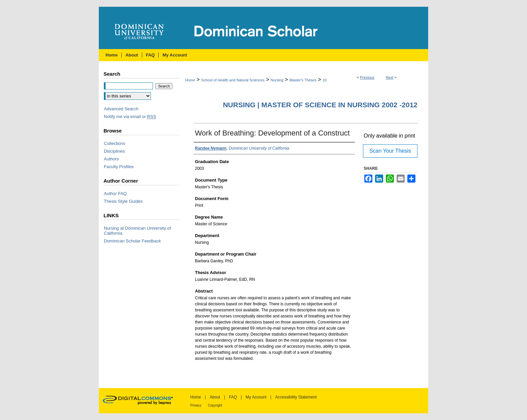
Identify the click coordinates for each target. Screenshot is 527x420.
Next (390, 77)
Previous (367, 77)
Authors (111, 159)
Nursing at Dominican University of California (137, 231)
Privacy (196, 405)
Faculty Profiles (119, 167)
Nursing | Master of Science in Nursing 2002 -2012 (320, 105)
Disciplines (114, 151)
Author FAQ (115, 194)
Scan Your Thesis (390, 151)
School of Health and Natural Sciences (233, 80)
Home (190, 80)
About (215, 397)
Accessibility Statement (296, 397)
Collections (115, 143)
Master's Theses (303, 80)
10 (325, 80)
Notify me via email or (130, 117)
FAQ (233, 397)
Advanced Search (121, 109)
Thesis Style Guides (123, 201)
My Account (256, 397)
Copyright (215, 405)
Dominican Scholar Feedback (132, 241)
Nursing (277, 80)
